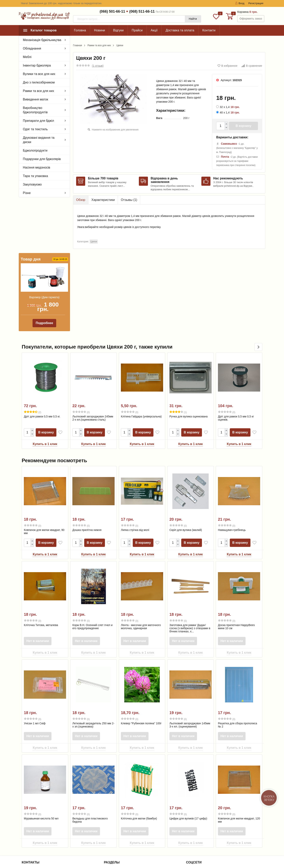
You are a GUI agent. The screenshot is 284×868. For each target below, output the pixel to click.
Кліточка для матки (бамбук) (139, 766)
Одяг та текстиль (35, 129)
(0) (81, 360)
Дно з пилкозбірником (39, 82)
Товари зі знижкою (118, 844)
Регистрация (256, 3)
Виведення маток (35, 99)
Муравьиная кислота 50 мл (41, 766)
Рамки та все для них (38, 91)
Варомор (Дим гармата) (44, 245)
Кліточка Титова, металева (41, 573)
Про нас (112, 823)
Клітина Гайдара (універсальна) (141, 364)
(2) (33, 360)
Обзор (81, 200)
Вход (240, 3)
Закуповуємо (32, 184)
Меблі (27, 57)
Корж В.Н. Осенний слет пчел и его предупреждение (92, 575)
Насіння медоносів (36, 167)
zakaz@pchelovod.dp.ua (42, 840)
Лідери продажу (117, 849)
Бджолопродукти (35, 150)
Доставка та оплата (180, 30)
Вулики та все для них (39, 74)
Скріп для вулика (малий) (186, 478)
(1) (178, 360)
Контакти (209, 30)
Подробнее (44, 271)
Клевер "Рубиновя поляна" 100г (141, 671)
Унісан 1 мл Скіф (35, 671)
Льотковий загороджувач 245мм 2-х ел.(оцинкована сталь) (93, 366)
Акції (154, 30)
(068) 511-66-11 (142, 11)
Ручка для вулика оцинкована (188, 364)
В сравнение (252, 66)
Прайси (137, 30)
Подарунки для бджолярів (42, 159)
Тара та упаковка (35, 176)
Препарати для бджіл (38, 121)
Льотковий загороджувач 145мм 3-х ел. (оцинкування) (190, 673)
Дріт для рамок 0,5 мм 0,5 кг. (42, 364)
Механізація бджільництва (42, 40)
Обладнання (32, 48)
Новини (100, 30)
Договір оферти (117, 854)
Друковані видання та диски (39, 140)
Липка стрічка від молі (135, 478)
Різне (27, 193)
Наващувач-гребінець (232, 478)
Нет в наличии (38, 589)
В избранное (227, 66)
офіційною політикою (56, 851)
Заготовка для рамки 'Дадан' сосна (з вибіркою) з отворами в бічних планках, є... (190, 576)
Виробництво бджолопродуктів (35, 110)
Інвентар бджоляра (37, 65)
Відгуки (118, 30)
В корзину (243, 126)
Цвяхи (120, 45)
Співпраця (114, 839)
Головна (80, 30)
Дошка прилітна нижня (87, 478)
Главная (78, 45)
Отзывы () (129, 200)
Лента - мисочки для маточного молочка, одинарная (141, 575)
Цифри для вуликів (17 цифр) (188, 766)
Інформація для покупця (123, 833)
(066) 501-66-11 (112, 11)
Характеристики (103, 200)
